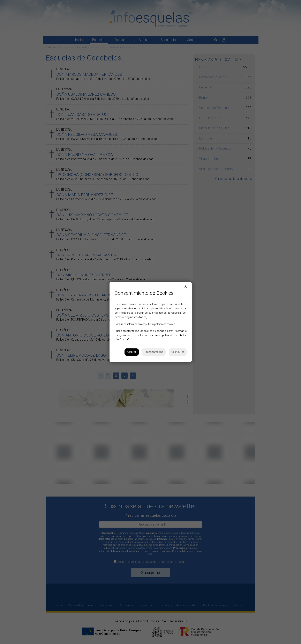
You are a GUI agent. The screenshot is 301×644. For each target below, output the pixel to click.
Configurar (178, 352)
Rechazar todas (154, 352)
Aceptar (132, 352)
